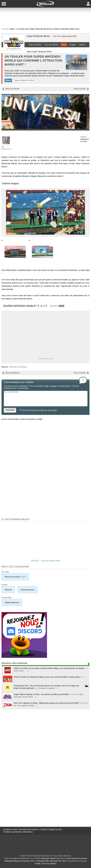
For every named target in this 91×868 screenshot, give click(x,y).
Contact (43, 829)
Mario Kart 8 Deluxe (15, 577)
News (64, 45)
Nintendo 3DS (43, 861)
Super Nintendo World (38, 36)
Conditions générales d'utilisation (17, 832)
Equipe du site (55, 829)
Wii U (33, 861)
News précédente (12, 89)
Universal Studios (27, 590)
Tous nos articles (49, 864)
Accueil (5, 29)
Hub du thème (35, 45)
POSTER (10, 410)
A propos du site (10, 829)
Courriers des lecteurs (29, 829)
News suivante (80, 89)
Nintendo (8, 590)
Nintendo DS (56, 861)
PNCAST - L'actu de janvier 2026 (46, 561)
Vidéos (82, 45)
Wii (64, 861)
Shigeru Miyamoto (12, 602)
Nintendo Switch (49, 858)
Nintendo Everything (18, 367)
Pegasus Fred (6, 149)
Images (73, 45)
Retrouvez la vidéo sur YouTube (46, 359)
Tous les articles (51, 45)
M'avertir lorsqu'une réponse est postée (38, 410)
